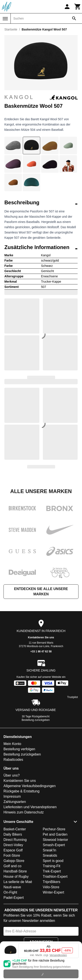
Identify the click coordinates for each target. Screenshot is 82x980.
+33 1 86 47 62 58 (41, 652)
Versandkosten (58, 955)
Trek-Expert (52, 871)
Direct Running (15, 840)
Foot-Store (12, 855)
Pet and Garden (55, 834)
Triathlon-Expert (55, 877)
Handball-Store (15, 871)
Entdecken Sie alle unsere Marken (41, 591)
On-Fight (10, 892)
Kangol (41, 97)
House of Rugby (16, 877)
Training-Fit (52, 866)
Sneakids (50, 855)
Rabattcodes (13, 760)
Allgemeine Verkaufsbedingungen (30, 786)
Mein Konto (12, 744)
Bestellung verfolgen (19, 749)
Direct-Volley (13, 845)
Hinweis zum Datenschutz (24, 812)
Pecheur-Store (54, 829)
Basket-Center (15, 829)
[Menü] (5, 19)
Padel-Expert (14, 898)
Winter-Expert (54, 892)
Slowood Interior (56, 840)
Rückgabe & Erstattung (22, 791)
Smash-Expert (54, 845)
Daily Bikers (13, 834)
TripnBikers (52, 882)
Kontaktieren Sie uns (41, 637)
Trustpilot (72, 697)
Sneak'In (50, 850)
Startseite (11, 29)
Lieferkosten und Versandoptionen (30, 807)
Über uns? (12, 775)
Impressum (12, 796)
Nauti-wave (12, 887)
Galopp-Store (14, 861)
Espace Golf (13, 850)
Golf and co (12, 866)
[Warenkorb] (78, 7)
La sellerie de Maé (18, 882)
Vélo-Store (51, 887)
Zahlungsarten (15, 802)
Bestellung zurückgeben (36, 720)
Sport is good (53, 861)
